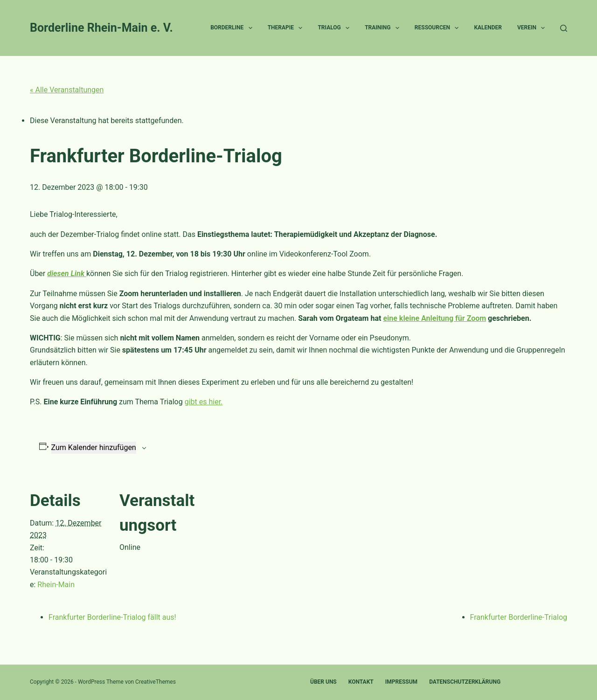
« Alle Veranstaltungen (67, 90)
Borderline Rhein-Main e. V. (101, 28)
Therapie (287, 28)
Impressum (401, 682)
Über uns (323, 682)
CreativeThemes (156, 682)
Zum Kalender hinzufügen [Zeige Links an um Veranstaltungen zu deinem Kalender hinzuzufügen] (94, 447)
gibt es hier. (204, 402)
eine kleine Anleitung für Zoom (434, 318)
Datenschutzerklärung (465, 682)
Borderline (233, 28)
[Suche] (564, 28)
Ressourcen (439, 28)
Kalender (488, 28)
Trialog (335, 28)
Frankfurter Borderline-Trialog (519, 617)
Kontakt (361, 682)
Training (384, 28)
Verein (533, 28)
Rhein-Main (56, 585)
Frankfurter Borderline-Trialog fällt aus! (112, 617)
